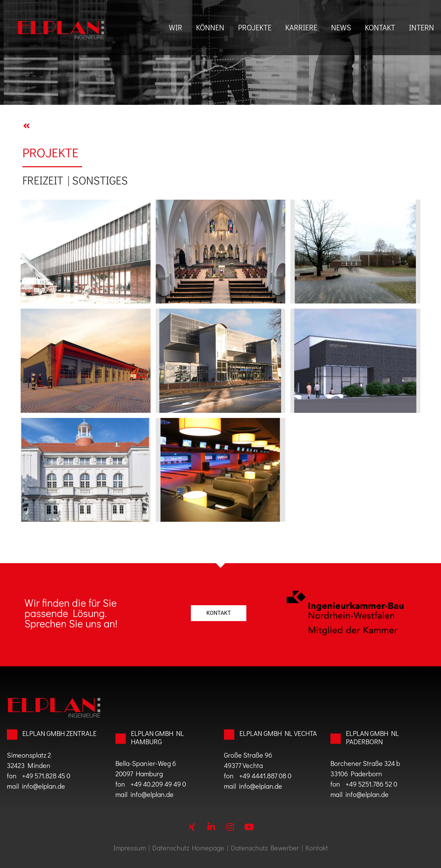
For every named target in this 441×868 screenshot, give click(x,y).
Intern (422, 27)
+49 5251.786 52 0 (371, 784)
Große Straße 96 (248, 755)
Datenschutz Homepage (188, 848)
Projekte (255, 27)
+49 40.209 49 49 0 (156, 784)
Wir (176, 27)
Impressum (130, 848)
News (341, 27)
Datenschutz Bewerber (265, 848)
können (210, 27)
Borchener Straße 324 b (365, 763)
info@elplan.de (43, 786)
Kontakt (380, 27)
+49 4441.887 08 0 (265, 776)
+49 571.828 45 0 (45, 776)
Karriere (301, 27)
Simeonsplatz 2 (29, 755)
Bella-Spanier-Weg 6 (146, 763)
